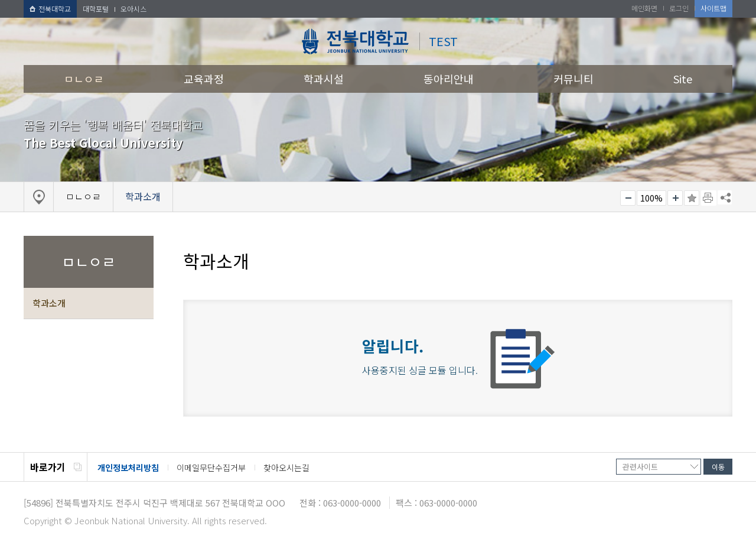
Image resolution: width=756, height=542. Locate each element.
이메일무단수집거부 (211, 468)
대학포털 (96, 9)
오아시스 (133, 9)
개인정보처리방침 (128, 468)
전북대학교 (50, 9)
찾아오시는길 (286, 468)
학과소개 (49, 303)
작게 (628, 198)
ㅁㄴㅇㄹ (84, 79)
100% (651, 198)
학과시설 (324, 79)
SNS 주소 (725, 197)
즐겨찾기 (692, 198)
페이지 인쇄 (709, 198)
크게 (675, 198)
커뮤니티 (573, 79)
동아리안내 (449, 79)
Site (683, 79)
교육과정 (204, 79)
